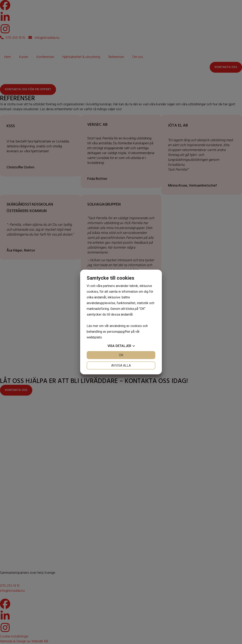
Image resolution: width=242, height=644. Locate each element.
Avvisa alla (121, 365)
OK (121, 355)
